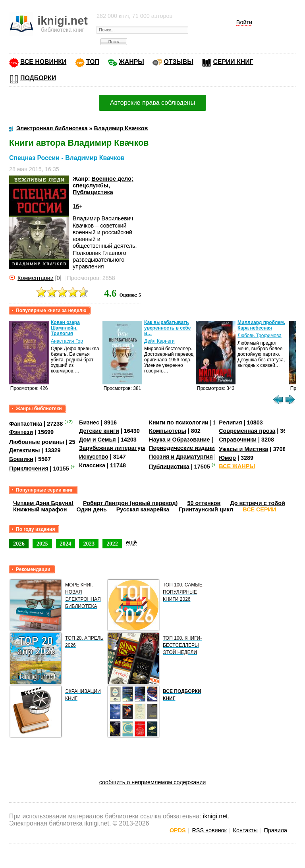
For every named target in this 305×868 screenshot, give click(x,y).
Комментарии (36, 278)
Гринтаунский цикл (206, 509)
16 (76, 206)
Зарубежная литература (113, 448)
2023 (89, 544)
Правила (276, 830)
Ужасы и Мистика (243, 449)
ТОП (93, 62)
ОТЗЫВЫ (178, 62)
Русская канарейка (143, 509)
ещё (131, 542)
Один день (92, 509)
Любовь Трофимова (260, 336)
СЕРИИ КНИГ (233, 62)
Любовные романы (37, 442)
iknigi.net (215, 816)
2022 (112, 544)
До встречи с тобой (258, 503)
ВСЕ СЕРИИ (259, 509)
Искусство (94, 457)
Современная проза (247, 431)
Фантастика (26, 423)
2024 (66, 544)
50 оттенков (204, 503)
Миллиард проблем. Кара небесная (261, 325)
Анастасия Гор (67, 341)
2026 (19, 544)
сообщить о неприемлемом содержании (153, 782)
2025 (42, 544)
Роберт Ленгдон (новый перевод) (130, 503)
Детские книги (99, 431)
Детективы (25, 450)
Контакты (245, 830)
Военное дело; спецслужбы (103, 182)
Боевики (21, 459)
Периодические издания (183, 448)
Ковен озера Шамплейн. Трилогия (65, 328)
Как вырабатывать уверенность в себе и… (168, 328)
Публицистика (93, 192)
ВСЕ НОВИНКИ (43, 62)
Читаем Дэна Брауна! (43, 503)
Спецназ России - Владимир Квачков (67, 158)
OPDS (178, 830)
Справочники (238, 440)
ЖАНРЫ (132, 62)
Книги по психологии (179, 422)
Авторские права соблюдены (152, 103)
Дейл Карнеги (159, 341)
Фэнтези (21, 432)
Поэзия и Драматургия (181, 457)
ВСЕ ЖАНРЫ (237, 466)
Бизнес (89, 422)
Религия (230, 422)
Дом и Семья (97, 440)
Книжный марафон (40, 509)
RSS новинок (209, 830)
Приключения (29, 469)
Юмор (227, 458)
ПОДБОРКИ (38, 78)
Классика (92, 465)
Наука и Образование (179, 440)
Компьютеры (168, 431)
